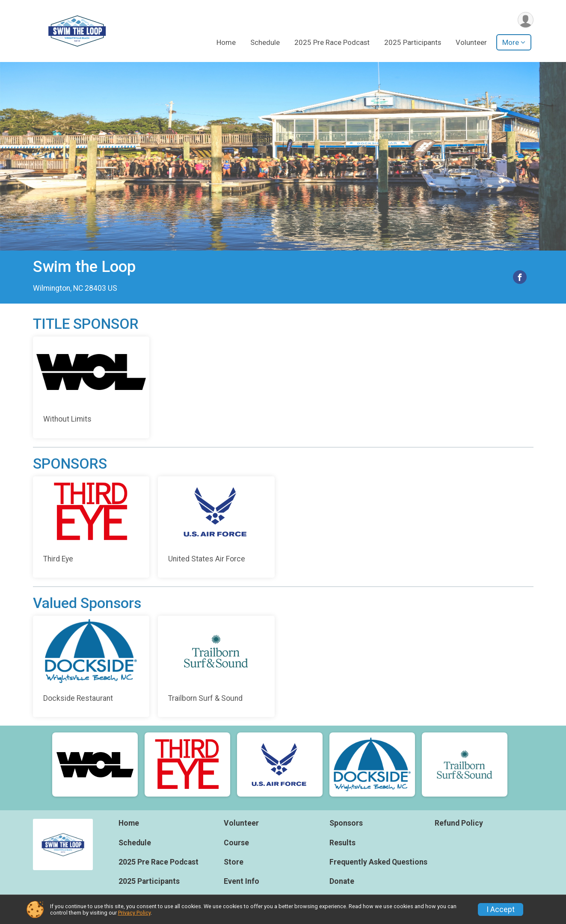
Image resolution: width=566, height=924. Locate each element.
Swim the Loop (84, 267)
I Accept (501, 909)
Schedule (265, 42)
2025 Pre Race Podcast (332, 42)
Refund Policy (459, 823)
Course (236, 843)
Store (234, 862)
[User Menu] (526, 20)
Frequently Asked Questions (378, 862)
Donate (342, 881)
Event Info (242, 881)
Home (226, 42)
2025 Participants (413, 42)
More (511, 42)
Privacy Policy (134, 913)
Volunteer (471, 42)
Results (342, 843)
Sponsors (346, 823)
